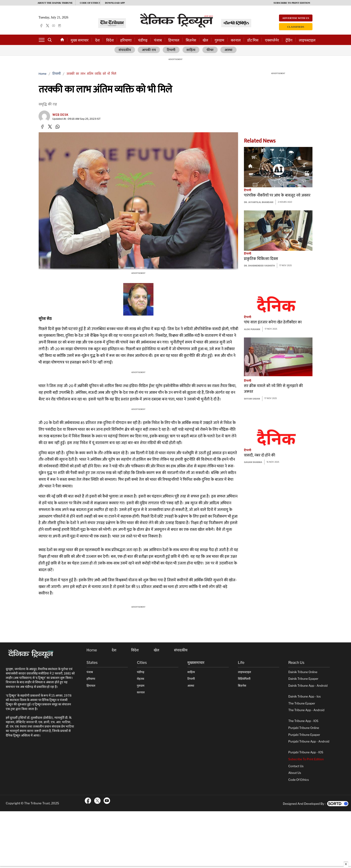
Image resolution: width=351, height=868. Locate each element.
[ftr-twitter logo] (97, 801)
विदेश (110, 40)
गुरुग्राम (219, 40)
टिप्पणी (172, 50)
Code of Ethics (298, 780)
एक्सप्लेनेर (272, 40)
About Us (295, 773)
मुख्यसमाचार (196, 663)
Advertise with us (296, 18)
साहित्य (191, 50)
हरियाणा (126, 40)
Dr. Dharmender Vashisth (259, 266)
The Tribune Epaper (302, 703)
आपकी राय (149, 50)
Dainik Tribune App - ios (304, 697)
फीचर (210, 50)
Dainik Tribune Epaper (303, 679)
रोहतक (141, 679)
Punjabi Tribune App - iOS (306, 753)
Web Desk (60, 115)
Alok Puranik (252, 330)
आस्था (229, 50)
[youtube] (54, 26)
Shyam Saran (252, 399)
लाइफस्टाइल (307, 40)
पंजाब (158, 40)
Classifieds (296, 27)
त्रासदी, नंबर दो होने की (259, 455)
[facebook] (41, 26)
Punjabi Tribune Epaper (304, 735)
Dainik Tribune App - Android (308, 686)
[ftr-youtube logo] (107, 801)
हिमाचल (174, 40)
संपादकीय (125, 50)
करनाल (236, 40)
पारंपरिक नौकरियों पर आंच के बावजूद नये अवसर (277, 195)
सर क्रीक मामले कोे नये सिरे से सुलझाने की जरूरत (273, 389)
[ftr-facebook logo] (88, 801)
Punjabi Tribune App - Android (309, 742)
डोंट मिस (253, 40)
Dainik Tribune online (303, 672)
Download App (115, 3)
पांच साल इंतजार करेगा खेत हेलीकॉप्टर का (273, 323)
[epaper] (60, 26)
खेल (205, 40)
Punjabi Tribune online (304, 728)
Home (42, 74)
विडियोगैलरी (244, 679)
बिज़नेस (191, 40)
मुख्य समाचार (79, 40)
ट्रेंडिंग (289, 40)
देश (97, 40)
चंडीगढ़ (143, 40)
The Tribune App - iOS (303, 721)
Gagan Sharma (253, 463)
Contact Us (296, 766)
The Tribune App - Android (306, 710)
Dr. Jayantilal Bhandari (259, 203)
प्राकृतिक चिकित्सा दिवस (261, 259)
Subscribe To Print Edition (306, 759)
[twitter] (48, 26)
